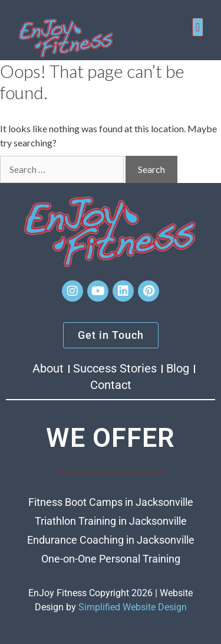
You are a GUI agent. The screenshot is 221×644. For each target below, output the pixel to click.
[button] (198, 27)
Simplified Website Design (133, 607)
